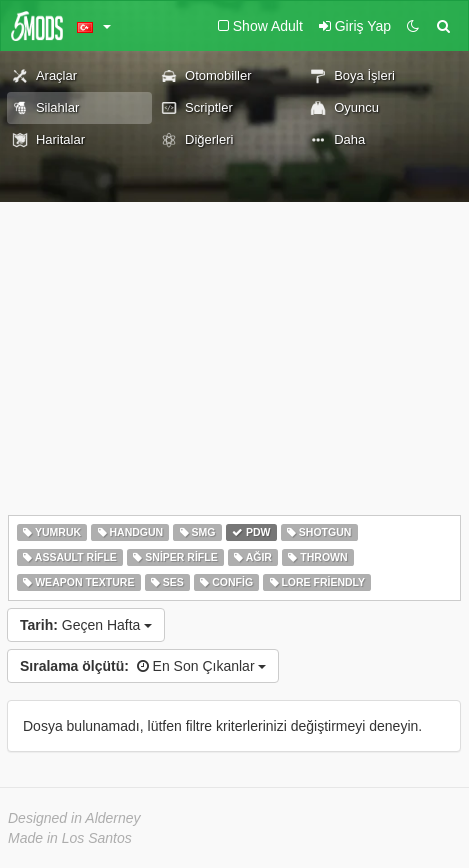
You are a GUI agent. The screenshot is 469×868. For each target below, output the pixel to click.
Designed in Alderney (74, 818)
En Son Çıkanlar (143, 666)
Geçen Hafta (86, 625)
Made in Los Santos (70, 838)
